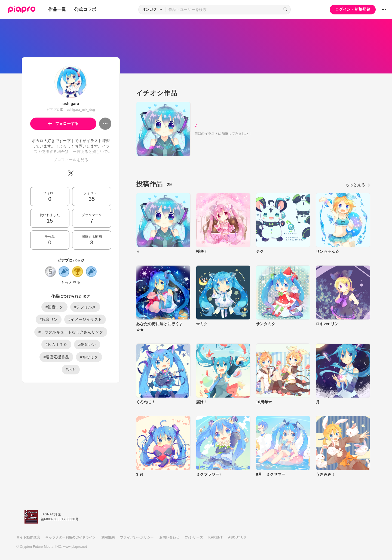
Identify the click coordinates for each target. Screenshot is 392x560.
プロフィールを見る (71, 160)
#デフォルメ (85, 307)
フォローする (63, 124)
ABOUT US (237, 537)
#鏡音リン (49, 319)
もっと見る (71, 282)
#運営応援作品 (56, 357)
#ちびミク (89, 357)
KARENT (216, 537)
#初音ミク (54, 307)
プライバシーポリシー (137, 537)
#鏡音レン (87, 344)
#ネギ (71, 370)
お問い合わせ (169, 537)
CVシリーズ (194, 537)
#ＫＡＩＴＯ (56, 344)
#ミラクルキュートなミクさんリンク (71, 332)
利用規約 (108, 537)
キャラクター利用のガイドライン (70, 537)
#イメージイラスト (85, 319)
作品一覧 (57, 9)
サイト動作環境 (28, 537)
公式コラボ (85, 9)
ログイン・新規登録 (353, 9)
